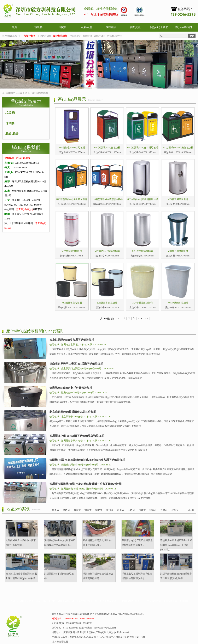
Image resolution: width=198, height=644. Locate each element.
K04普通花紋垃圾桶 (143, 303)
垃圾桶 (38, 27)
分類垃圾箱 (100, 36)
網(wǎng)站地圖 (60, 642)
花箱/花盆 (87, 27)
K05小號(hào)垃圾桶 (178, 303)
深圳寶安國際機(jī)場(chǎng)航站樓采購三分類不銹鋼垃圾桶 (85, 484)
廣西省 (66, 510)
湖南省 (88, 510)
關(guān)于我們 (159, 27)
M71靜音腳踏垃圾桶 (178, 199)
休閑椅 (63, 27)
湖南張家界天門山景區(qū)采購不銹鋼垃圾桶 (76, 364)
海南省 (77, 510)
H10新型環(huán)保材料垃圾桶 (143, 148)
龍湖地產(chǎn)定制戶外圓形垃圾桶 (71, 388)
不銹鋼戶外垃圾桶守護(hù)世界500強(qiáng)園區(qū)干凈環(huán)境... (176, 545)
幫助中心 (140, 601)
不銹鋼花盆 (75, 36)
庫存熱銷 (87, 36)
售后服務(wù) (154, 601)
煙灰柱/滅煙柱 (115, 36)
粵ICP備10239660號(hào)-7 (131, 614)
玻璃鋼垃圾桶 (86, 601)
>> (146, 319)
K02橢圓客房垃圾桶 (72, 303)
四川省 (120, 510)
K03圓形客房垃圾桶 (107, 303)
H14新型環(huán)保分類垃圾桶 (107, 199)
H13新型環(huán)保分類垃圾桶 (72, 199)
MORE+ (192, 510)
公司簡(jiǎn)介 (126, 601)
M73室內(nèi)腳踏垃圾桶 (107, 251)
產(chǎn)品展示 (40, 93)
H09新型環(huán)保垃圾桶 (107, 148)
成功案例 (111, 27)
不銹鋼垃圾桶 (44, 36)
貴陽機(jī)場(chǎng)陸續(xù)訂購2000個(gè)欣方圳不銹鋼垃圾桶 (87, 460)
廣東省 (55, 510)
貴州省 (110, 510)
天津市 (164, 510)
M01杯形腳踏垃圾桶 (178, 251)
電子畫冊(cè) (181, 601)
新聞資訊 (135, 27)
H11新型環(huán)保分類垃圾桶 (178, 148)
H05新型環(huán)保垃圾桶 (72, 148)
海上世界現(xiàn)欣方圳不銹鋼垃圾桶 (72, 340)
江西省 (131, 510)
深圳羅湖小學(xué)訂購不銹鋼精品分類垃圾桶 (77, 436)
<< (118, 319)
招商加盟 (168, 601)
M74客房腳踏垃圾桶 (143, 251)
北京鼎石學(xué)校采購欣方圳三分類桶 (73, 412)
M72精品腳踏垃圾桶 (72, 251)
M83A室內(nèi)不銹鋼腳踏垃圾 (143, 199)
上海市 (175, 510)
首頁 (14, 27)
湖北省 (99, 510)
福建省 (142, 510)
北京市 (153, 510)
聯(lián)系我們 (183, 27)
